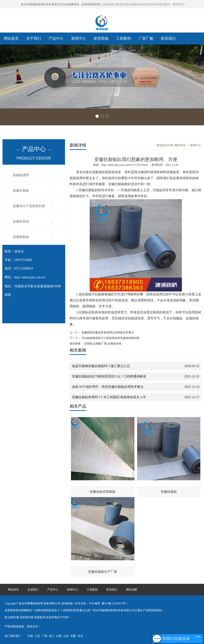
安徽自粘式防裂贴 (103, 492)
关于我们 (34, 38)
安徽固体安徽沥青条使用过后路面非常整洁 (107, 332)
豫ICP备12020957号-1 (115, 603)
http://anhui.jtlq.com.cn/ (30, 277)
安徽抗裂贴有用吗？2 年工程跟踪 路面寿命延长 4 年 (109, 397)
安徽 (73, 636)
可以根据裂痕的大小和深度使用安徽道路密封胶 (110, 338)
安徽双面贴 (21, 221)
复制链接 (67, 603)
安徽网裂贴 (21, 237)
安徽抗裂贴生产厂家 (103, 572)
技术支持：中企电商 (88, 603)
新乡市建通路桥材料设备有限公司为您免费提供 (50, 4)
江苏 (37, 636)
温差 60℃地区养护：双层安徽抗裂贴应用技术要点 (108, 387)
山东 (66, 636)
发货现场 (101, 38)
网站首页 (11, 38)
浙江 (52, 636)
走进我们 (33, 590)
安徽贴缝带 (21, 175)
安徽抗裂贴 (21, 191)
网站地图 (132, 590)
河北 (80, 636)
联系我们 (168, 38)
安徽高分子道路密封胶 (29, 206)
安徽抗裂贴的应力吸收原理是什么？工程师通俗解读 (109, 376)
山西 (59, 636)
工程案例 (123, 38)
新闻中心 (79, 38)
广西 (44, 636)
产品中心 (56, 38)
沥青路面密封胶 (91, 4)
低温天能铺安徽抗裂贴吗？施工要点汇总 (101, 366)
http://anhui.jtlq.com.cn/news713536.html (125, 165)
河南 (30, 636)
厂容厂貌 (146, 38)
